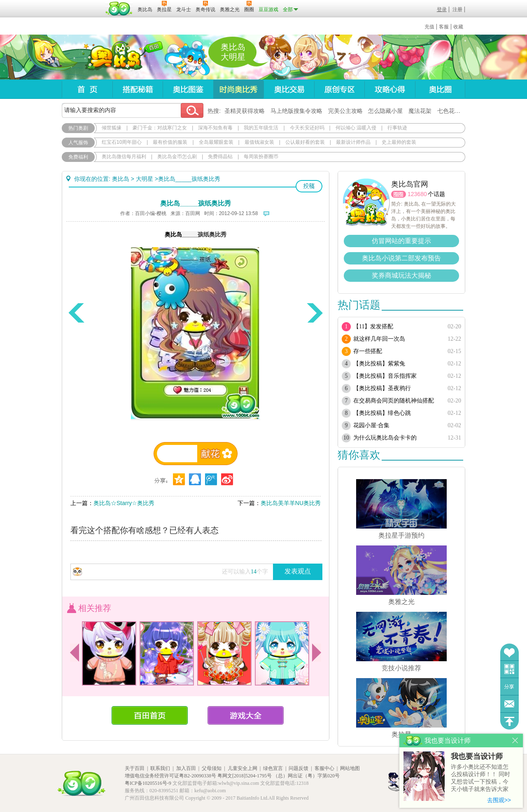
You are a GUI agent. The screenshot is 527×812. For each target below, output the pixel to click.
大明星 (145, 179)
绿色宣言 (273, 768)
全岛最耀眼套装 (216, 142)
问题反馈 (510, 704)
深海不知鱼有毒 (215, 128)
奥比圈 (440, 89)
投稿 (309, 186)
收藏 (458, 27)
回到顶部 (510, 721)
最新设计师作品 (353, 142)
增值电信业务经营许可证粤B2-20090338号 (170, 776)
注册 (457, 9)
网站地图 (350, 768)
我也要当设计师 (477, 756)
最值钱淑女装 (259, 142)
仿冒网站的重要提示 (401, 241)
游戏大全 (246, 715)
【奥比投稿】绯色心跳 (382, 413)
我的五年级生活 (261, 128)
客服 (444, 27)
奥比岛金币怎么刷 (177, 157)
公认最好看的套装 (305, 142)
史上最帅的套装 (399, 142)
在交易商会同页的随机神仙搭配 (394, 401)
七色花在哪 (452, 111)
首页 (87, 89)
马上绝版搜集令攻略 (296, 111)
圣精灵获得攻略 (245, 111)
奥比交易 (289, 89)
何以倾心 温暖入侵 (356, 128)
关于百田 (135, 768)
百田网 (119, 9)
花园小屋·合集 (371, 425)
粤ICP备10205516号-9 (148, 783)
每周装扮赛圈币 (261, 157)
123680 (417, 194)
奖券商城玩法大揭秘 (401, 275)
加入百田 (186, 768)
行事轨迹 (397, 128)
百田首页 (150, 715)
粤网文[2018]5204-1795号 (245, 776)
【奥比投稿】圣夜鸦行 (382, 388)
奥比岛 (113, 57)
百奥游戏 (82, 4)
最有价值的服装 (170, 142)
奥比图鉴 (188, 89)
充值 (429, 27)
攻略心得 (390, 89)
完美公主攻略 (345, 111)
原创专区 (339, 89)
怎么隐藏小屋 (385, 111)
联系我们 (160, 768)
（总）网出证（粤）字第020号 (306, 776)
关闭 (515, 741)
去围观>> (499, 800)
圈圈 (399, 194)
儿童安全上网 (243, 768)
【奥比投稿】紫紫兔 (379, 364)
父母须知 (212, 768)
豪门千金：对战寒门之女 (160, 128)
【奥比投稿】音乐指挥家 (385, 376)
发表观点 (298, 571)
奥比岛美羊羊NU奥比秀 (291, 503)
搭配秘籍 (138, 89)
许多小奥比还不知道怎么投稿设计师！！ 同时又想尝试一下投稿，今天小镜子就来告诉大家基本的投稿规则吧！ (480, 778)
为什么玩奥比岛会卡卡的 (385, 438)
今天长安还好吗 (307, 128)
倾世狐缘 (112, 128)
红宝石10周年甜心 (122, 142)
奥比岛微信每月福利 (124, 157)
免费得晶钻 (220, 157)
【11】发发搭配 (373, 326)
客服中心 (324, 768)
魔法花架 (420, 111)
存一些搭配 (368, 351)
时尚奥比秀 (238, 89)
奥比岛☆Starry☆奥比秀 (124, 503)
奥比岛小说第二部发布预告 (401, 258)
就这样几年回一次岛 (379, 339)
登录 (442, 9)
